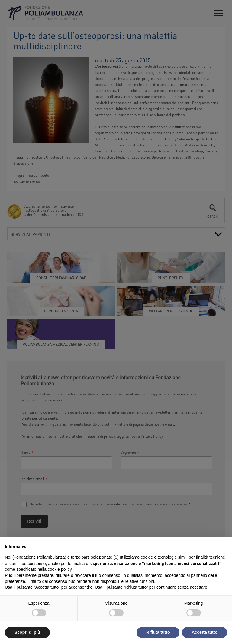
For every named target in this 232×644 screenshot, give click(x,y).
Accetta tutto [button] (205, 632)
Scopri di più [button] (27, 632)
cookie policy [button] (60, 569)
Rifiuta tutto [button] (158, 632)
